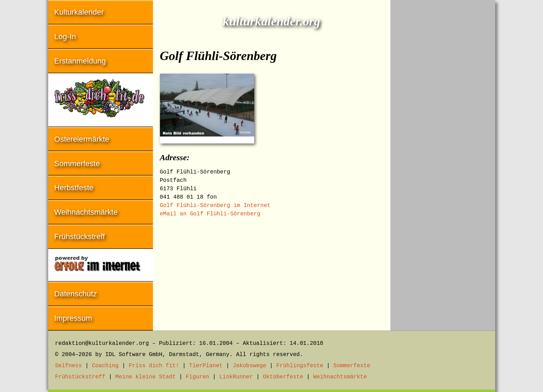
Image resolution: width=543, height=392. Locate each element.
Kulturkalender (79, 12)
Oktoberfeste (283, 377)
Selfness (69, 366)
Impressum (73, 318)
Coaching (105, 366)
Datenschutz (75, 294)
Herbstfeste (74, 188)
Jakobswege (249, 366)
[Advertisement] (443, 105)
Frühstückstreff (79, 236)
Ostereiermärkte (82, 139)
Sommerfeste (77, 164)
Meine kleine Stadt (145, 377)
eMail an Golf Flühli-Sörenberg (210, 214)
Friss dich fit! (154, 366)
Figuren (197, 377)
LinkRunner (236, 377)
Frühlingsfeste (300, 366)
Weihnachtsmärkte (86, 212)
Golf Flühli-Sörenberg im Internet (215, 206)
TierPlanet (206, 366)
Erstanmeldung (80, 61)
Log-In (65, 36)
